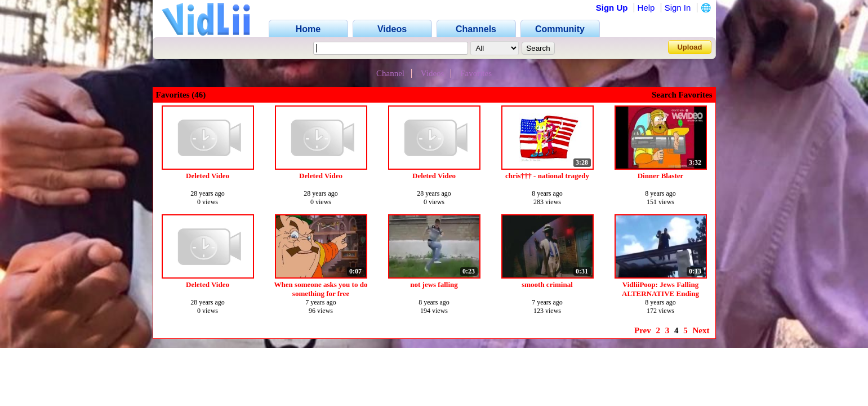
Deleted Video (208, 176)
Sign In (678, 8)
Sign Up (612, 8)
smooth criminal (547, 284)
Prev (643, 330)
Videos (433, 73)
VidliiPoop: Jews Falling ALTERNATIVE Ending (660, 289)
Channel (390, 73)
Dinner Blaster (661, 176)
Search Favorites (682, 95)
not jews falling (434, 284)
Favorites (476, 73)
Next (701, 330)
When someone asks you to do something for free (321, 289)
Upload (689, 47)
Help (646, 8)
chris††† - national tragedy (547, 176)
